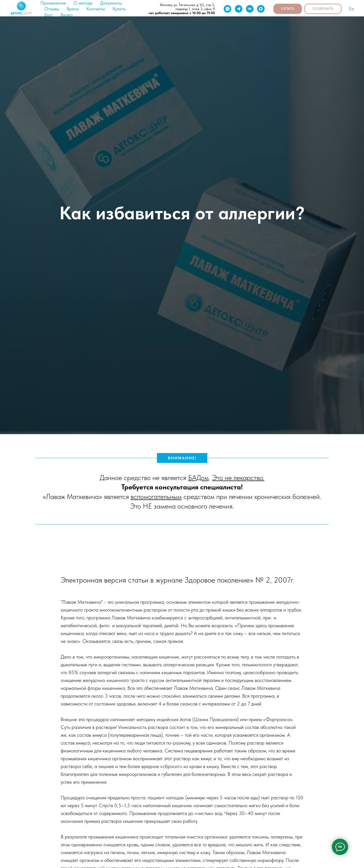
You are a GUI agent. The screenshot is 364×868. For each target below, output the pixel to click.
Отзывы (52, 9)
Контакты (96, 9)
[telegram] (239, 9)
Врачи (73, 9)
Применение (53, 3)
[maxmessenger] (261, 9)
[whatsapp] (227, 9)
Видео (67, 15)
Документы (111, 3)
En (351, 9)
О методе (83, 3)
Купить (119, 9)
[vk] (250, 9)
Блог (49, 15)
